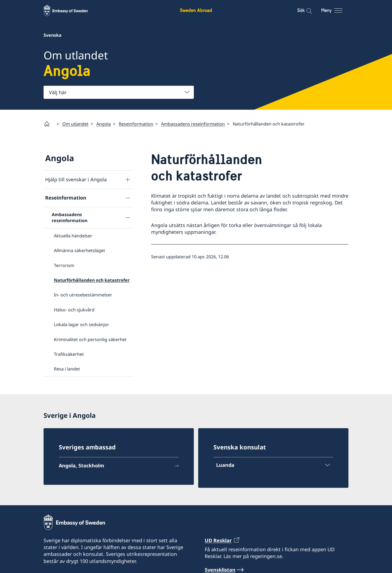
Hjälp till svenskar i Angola (76, 179)
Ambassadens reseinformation (193, 124)
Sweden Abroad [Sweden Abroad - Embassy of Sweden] (196, 10)
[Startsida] (49, 124)
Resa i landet (67, 369)
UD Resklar (218, 540)
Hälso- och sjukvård (74, 310)
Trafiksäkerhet (69, 354)
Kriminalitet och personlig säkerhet (90, 339)
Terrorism (64, 265)
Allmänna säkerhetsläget (79, 250)
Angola (104, 124)
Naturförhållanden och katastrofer (92, 280)
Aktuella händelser (73, 236)
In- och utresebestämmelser (83, 295)
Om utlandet (75, 124)
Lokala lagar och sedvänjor (82, 324)
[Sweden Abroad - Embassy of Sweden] (71, 10)
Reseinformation (136, 124)
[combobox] (119, 92)
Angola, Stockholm (82, 465)
